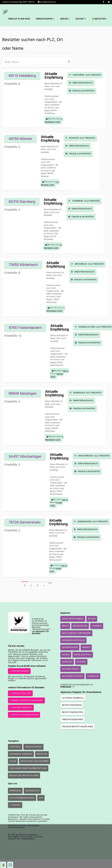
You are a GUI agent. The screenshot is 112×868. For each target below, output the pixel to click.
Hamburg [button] (97, 626)
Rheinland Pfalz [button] (83, 655)
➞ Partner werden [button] (19, 671)
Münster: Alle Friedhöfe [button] (80, 138)
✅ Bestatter (99, 19)
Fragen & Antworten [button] (82, 91)
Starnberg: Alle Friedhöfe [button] (84, 201)
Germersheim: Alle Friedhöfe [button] (91, 521)
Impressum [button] (15, 791)
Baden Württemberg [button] (73, 619)
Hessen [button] (66, 655)
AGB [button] (41, 798)
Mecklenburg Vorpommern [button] (76, 633)
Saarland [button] (67, 662)
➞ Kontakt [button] (15, 805)
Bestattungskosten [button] (73, 712)
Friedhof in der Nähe (19, 19)
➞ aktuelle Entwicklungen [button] (24, 715)
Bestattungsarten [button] (72, 705)
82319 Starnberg (22, 202)
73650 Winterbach (23, 265)
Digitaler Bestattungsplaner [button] (77, 726)
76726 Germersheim (25, 522)
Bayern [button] (92, 619)
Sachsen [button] (81, 662)
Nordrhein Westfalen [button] (73, 640)
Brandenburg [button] (80, 626)
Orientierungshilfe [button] (81, 83)
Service (65, 19)
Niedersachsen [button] (70, 647)
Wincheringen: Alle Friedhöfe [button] (92, 456)
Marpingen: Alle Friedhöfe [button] (86, 393)
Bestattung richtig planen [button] (24, 775)
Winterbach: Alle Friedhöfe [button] (87, 264)
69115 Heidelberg (22, 76)
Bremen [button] (86, 647)
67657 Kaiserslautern (25, 328)
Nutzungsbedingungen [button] (22, 798)
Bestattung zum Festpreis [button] (35, 761)
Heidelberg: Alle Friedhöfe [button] (85, 75)
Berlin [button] (65, 626)
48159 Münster (20, 139)
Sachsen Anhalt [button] (71, 669)
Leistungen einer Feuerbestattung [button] (28, 768)
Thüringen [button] (93, 676)
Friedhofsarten (45, 19)
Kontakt (81, 19)
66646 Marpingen (23, 393)
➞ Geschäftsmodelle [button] (21, 707)
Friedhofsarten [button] (33, 747)
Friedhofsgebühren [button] (72, 719)
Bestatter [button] (42, 754)
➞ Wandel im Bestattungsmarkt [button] (26, 700)
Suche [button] (13, 761)
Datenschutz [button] (32, 791)
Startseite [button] (15, 747)
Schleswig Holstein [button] (72, 676)
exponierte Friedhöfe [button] (21, 754)
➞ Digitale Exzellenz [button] (20, 693)
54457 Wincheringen (25, 456)
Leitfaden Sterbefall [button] (73, 698)
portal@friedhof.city (47, 2)
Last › (51, 583)
